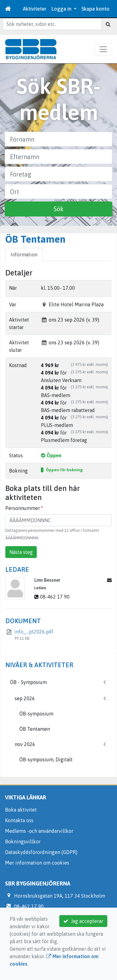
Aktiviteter (35, 9)
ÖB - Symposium (28, 682)
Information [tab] (24, 255)
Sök (59, 209)
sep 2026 (25, 698)
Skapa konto (95, 9)
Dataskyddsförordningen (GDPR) (41, 852)
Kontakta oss (19, 820)
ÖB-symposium (36, 714)
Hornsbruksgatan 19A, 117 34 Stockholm (60, 896)
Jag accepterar (83, 921)
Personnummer (23, 508)
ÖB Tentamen (35, 729)
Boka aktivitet (21, 810)
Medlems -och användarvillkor (39, 831)
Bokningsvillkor (23, 842)
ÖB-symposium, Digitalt (46, 759)
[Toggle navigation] (103, 49)
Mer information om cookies (37, 863)
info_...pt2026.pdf (34, 632)
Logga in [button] (62, 9)
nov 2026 (25, 744)
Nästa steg (21, 552)
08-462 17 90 (55, 597)
